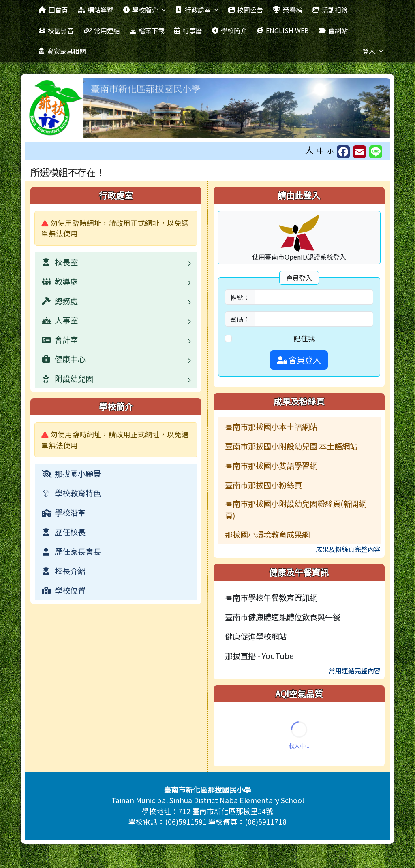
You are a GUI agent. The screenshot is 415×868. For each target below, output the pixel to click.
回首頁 (53, 10)
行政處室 (197, 10)
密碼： (240, 319)
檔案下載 (147, 30)
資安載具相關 (62, 51)
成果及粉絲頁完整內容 (348, 549)
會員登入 (299, 360)
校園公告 (246, 10)
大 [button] (309, 150)
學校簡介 (144, 10)
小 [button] (331, 151)
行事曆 (188, 30)
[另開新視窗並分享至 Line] (376, 152)
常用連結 (102, 30)
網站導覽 (96, 10)
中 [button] (321, 150)
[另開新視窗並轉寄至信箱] (359, 152)
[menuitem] (116, 474)
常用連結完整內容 (355, 670)
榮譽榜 (287, 10)
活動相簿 (330, 10)
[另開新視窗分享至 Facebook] (343, 152)
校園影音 (56, 30)
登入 (373, 51)
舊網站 (333, 30)
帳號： (240, 297)
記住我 (304, 338)
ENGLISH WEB (282, 30)
